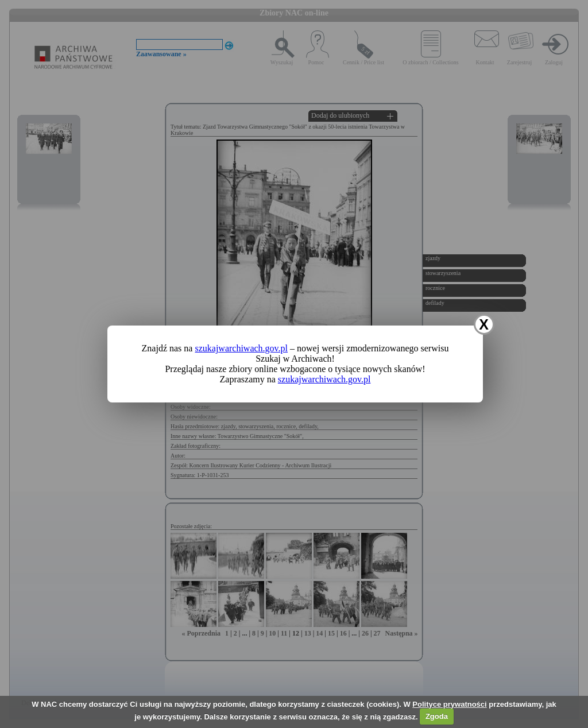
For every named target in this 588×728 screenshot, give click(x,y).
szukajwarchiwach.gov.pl (241, 348)
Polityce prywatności (449, 704)
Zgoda (437, 716)
